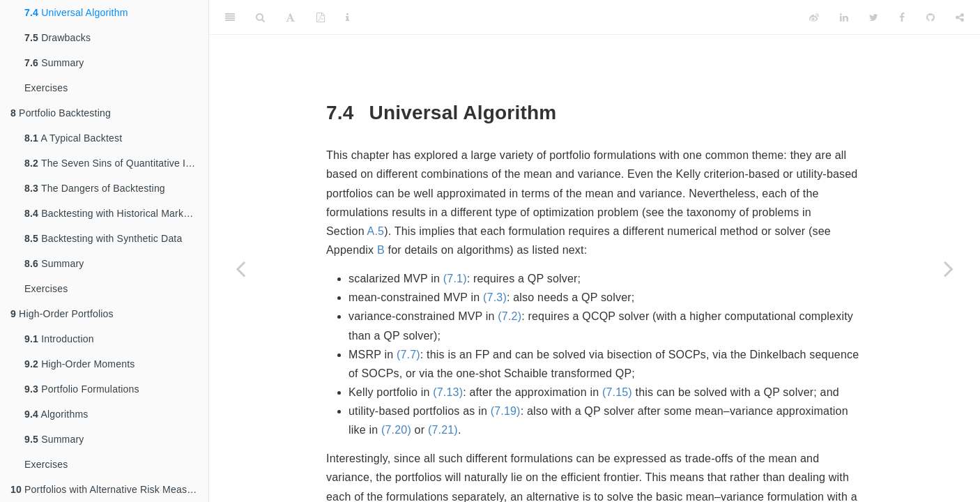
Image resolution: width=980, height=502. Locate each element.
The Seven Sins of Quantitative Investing (116, 163)
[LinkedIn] (844, 17)
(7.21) (443, 430)
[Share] (960, 17)
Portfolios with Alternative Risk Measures (108, 489)
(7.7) (408, 355)
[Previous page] (240, 268)
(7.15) (617, 392)
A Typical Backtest (73, 138)
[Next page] (949, 268)
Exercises (46, 88)
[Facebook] (902, 17)
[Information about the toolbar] (347, 17)
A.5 (376, 231)
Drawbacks (58, 38)
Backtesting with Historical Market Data (116, 213)
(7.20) (396, 430)
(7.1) (455, 279)
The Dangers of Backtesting (95, 188)
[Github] (931, 17)
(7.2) (510, 316)
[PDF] (321, 17)
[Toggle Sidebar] (230, 17)
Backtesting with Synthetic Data (103, 238)
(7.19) (506, 411)
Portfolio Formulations (82, 389)
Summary (54, 63)
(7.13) (448, 392)
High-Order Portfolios (62, 314)
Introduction (59, 339)
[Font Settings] (290, 17)
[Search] (260, 17)
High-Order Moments (79, 364)
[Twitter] (874, 17)
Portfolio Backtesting (61, 113)
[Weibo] (814, 17)
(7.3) (495, 297)
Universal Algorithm (76, 13)
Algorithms (56, 414)
